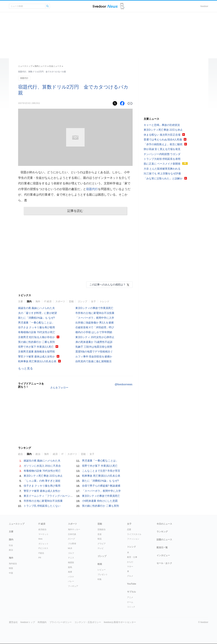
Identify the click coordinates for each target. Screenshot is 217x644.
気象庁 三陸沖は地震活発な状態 (94, 347)
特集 (100, 579)
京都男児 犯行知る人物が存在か (37, 337)
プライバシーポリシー (61, 622)
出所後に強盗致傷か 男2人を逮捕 (95, 323)
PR (40, 558)
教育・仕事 (132, 557)
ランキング (162, 532)
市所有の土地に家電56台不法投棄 (95, 313)
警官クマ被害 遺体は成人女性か (37, 357)
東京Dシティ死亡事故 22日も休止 (43, 476)
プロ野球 (72, 544)
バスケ (71, 577)
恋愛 (129, 529)
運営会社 (13, 622)
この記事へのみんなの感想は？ (107, 285)
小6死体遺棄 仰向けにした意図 (100, 501)
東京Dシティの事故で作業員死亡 (94, 308)
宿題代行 (24, 78)
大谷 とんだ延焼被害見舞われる (162, 169)
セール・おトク (164, 563)
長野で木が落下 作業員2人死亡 (36, 347)
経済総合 (42, 529)
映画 (100, 564)
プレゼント (103, 574)
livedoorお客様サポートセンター (120, 622)
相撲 (70, 572)
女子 (93, 301)
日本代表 (72, 534)
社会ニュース (55, 66)
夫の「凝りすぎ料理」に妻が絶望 (37, 313)
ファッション (133, 539)
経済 (55, 454)
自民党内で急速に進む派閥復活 (93, 361)
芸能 (71, 301)
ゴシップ (82, 301)
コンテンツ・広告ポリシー (88, 622)
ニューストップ (25, 66)
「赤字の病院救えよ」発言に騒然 (163, 144)
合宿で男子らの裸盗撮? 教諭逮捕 (101, 486)
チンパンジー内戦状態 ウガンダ (162, 154)
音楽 (100, 534)
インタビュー (163, 555)
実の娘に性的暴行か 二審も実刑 (37, 342)
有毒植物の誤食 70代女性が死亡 (37, 332)
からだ (130, 562)
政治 (38, 454)
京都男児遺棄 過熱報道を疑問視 (37, 352)
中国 (11, 573)
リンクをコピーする (130, 104)
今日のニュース (164, 524)
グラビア (102, 544)
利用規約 (42, 622)
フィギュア (73, 586)
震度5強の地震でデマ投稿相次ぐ (94, 352)
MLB (70, 548)
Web (40, 539)
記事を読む (75, 211)
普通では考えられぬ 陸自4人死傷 (163, 140)
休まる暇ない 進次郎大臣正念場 (162, 135)
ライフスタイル (134, 534)
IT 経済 (48, 301)
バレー (71, 581)
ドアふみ (123, 6)
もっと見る (25, 368)
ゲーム (130, 602)
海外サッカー (74, 529)
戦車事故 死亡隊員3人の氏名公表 (37, 361)
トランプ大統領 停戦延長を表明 (162, 159)
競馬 (70, 567)
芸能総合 (102, 529)
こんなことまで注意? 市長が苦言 (101, 471)
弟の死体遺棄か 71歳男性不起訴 (94, 342)
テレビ (101, 548)
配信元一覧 (162, 547)
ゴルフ (71, 553)
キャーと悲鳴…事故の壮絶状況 (162, 125)
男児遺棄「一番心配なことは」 (36, 323)
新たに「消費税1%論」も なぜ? (37, 318)
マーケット (43, 534)
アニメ (130, 597)
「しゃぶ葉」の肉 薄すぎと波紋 (42, 481)
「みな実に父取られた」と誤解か (163, 178)
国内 (29, 301)
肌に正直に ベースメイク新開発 (162, 164)
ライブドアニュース (105, 6)
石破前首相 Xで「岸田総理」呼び (95, 327)
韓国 (11, 568)
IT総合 (41, 553)
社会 (11, 545)
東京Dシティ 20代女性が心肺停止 (95, 337)
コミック (131, 607)
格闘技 (71, 562)
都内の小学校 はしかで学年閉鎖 (94, 332)
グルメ (130, 576)
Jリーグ (72, 539)
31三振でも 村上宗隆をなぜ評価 (162, 173)
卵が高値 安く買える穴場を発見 (162, 149)
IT (63, 454)
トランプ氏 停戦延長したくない (42, 506)
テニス (71, 558)
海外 (38, 301)
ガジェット (43, 544)
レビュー (102, 570)
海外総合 (13, 564)
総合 (20, 454)
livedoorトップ (28, 622)
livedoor (204, 6)
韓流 (100, 539)
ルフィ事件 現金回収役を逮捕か (94, 357)
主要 (20, 301)
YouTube (132, 584)
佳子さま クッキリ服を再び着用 (37, 327)
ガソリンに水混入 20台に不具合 (42, 466)
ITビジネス (43, 548)
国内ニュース (41, 66)
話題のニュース (164, 540)
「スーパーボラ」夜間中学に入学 (95, 318)
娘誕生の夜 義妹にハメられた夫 (37, 308)
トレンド (105, 301)
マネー (130, 566)
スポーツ (60, 301)
